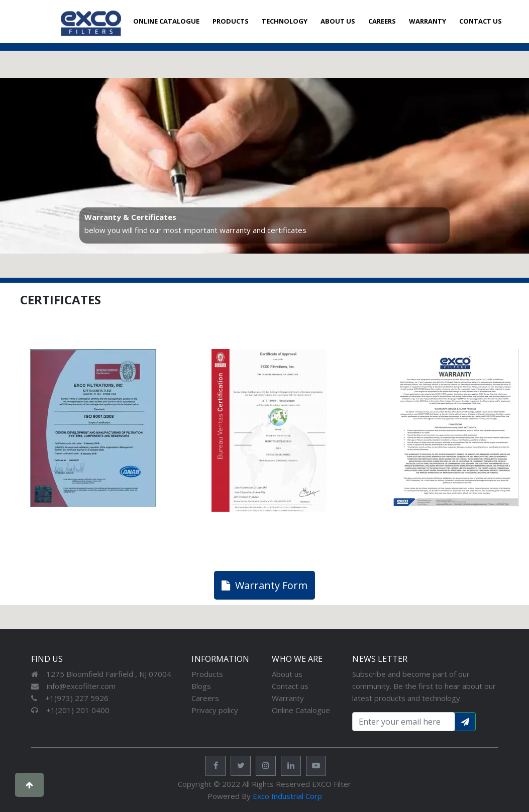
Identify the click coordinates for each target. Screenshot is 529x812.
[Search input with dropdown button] (404, 722)
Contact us (290, 686)
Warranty (288, 698)
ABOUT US (338, 21)
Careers (205, 698)
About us (287, 674)
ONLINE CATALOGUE (166, 21)
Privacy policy (215, 710)
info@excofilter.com (73, 686)
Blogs (201, 686)
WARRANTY (428, 21)
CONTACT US (481, 21)
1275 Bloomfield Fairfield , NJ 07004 (101, 674)
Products (207, 674)
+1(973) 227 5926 (70, 698)
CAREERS (382, 21)
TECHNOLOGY (285, 21)
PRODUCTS (231, 21)
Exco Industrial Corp (287, 796)
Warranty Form (264, 585)
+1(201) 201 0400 (70, 710)
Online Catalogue (301, 710)
